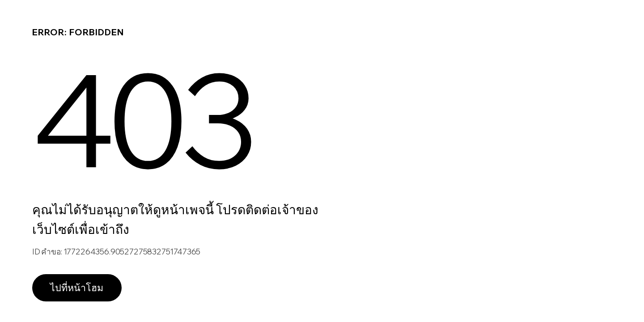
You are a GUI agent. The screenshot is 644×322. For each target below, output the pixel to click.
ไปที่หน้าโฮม (77, 287)
